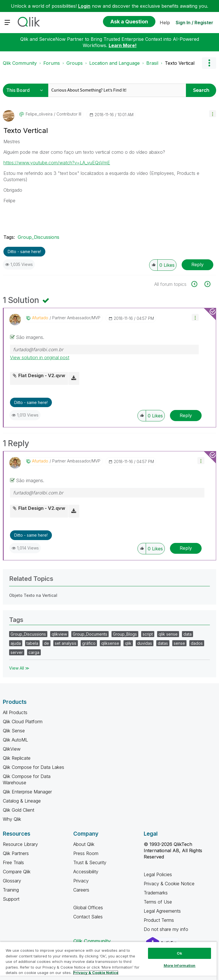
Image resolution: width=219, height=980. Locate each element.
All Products (15, 712)
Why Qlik (12, 819)
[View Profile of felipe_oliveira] (39, 114)
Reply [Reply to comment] (186, 415)
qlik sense (168, 634)
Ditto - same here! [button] (24, 251)
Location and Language (114, 63)
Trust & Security (90, 862)
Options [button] (209, 63)
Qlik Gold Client (19, 810)
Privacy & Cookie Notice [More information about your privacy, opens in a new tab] (96, 973)
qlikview (59, 634)
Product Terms (159, 920)
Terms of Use (158, 902)
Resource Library (20, 844)
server (17, 652)
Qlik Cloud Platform (23, 722)
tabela (32, 643)
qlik (128, 643)
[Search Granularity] (26, 90)
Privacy (81, 881)
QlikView (12, 749)
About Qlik (84, 844)
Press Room (86, 853)
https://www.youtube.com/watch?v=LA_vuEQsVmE (57, 163)
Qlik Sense (14, 731)
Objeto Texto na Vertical (33, 595)
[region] (108, 961)
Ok (179, 953)
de (46, 643)
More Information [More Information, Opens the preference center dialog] (180, 965)
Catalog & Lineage (22, 801)
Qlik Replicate (17, 758)
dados (197, 643)
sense (179, 643)
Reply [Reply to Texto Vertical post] (197, 264)
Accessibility (86, 872)
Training (11, 890)
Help (165, 23)
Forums (52, 63)
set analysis (66, 643)
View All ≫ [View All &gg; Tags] (19, 668)
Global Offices (88, 908)
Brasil (152, 63)
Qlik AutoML (15, 740)
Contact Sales (88, 917)
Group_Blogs (125, 634)
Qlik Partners (16, 853)
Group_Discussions (38, 237)
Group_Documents (90, 634)
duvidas (145, 643)
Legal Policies (158, 874)
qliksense (110, 643)
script (148, 634)
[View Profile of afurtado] (40, 318)
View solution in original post (40, 357)
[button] (213, 114)
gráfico (89, 643)
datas (163, 643)
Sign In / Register (194, 23)
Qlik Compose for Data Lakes (34, 767)
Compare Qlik (17, 872)
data (187, 634)
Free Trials (13, 862)
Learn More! (123, 45)
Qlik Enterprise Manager (27, 792)
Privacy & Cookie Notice (169, 884)
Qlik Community (20, 63)
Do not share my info (167, 929)
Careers (81, 890)
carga (34, 652)
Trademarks (156, 893)
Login (84, 6)
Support (11, 899)
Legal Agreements (162, 911)
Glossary (12, 881)
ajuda (16, 643)
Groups (75, 63)
